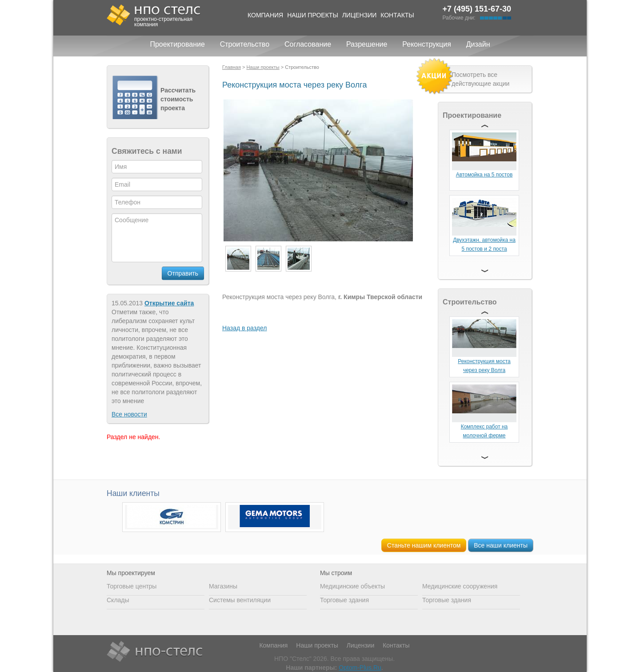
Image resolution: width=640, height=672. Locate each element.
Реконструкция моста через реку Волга (484, 366)
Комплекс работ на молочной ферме (484, 431)
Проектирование (177, 44)
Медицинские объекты (352, 586)
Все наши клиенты (501, 545)
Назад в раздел (245, 328)
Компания (265, 15)
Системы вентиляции (240, 600)
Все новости (129, 414)
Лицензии (360, 15)
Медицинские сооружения (460, 586)
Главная (232, 67)
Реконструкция (427, 44)
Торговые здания (344, 600)
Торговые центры (132, 586)
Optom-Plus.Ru (360, 668)
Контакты (397, 15)
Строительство (245, 44)
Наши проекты (313, 15)
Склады (118, 600)
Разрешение (367, 44)
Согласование (308, 44)
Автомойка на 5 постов (484, 175)
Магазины (223, 586)
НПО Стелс (154, 652)
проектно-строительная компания (163, 22)
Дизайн (478, 44)
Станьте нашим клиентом (424, 545)
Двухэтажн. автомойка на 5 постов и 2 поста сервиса (484, 249)
